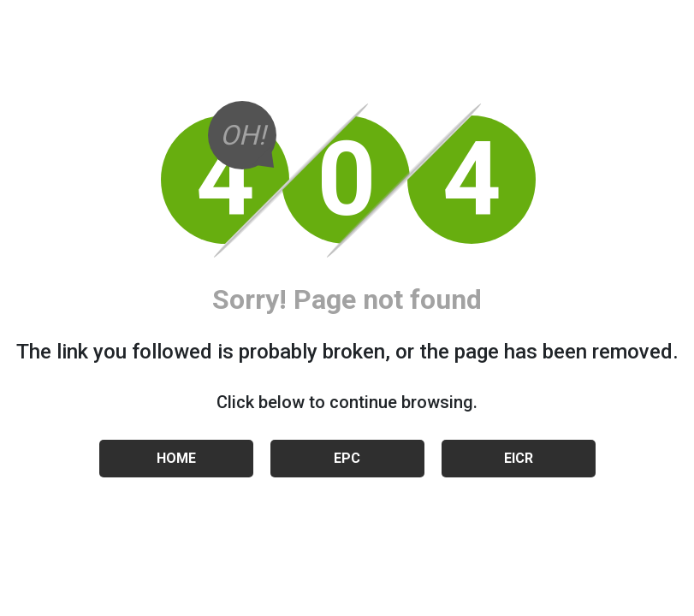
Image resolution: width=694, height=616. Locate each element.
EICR (519, 458)
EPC (347, 458)
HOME (176, 458)
